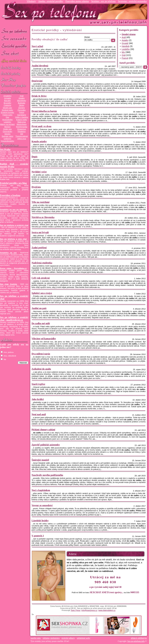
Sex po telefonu (14, 31)
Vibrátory (31, 1)
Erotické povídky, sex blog (13, 183)
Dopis (34, 157)
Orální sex (7, 129)
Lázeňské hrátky (40, 521)
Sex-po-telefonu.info (136, 641)
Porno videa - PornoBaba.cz (13, 268)
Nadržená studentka (42, 263)
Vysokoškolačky (7, 141)
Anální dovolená (40, 66)
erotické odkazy (68, 638)
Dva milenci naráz (41, 354)
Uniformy (8, 139)
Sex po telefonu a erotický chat (14, 225)
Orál (124, 55)
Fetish (22, 113)
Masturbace (22, 124)
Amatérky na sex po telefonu (13, 210)
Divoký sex (7, 108)
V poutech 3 (38, 536)
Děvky (22, 105)
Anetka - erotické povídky (51, 1)
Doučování (37, 81)
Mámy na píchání (7, 124)
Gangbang (22, 115)
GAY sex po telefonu (14, 61)
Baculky (7, 101)
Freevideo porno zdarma (77, 1)
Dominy (22, 108)
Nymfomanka (22, 127)
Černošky (22, 110)
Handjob (125, 46)
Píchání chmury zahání (43, 430)
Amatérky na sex (8, 253)
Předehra (22, 132)
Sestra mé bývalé (40, 232)
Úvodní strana (129, 34)
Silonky (8, 134)
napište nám (36, 638)
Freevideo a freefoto (10, 195)
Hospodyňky (7, 120)
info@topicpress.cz (89, 610)
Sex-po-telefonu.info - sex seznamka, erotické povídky (50, 12)
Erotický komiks (7, 113)
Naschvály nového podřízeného (47, 475)
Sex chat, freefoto (9, 284)
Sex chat (14, 54)
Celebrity (7, 105)
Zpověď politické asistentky (46, 445)
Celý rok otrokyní (41, 278)
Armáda (7, 98)
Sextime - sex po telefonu (103, 1)
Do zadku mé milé (41, 323)
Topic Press (75, 610)
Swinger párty (7, 136)
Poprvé (125, 58)
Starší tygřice (38, 384)
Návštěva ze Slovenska (43, 217)
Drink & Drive (39, 96)
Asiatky (22, 98)
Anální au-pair (39, 308)
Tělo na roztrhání (41, 202)
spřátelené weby (84, 638)
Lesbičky (7, 122)
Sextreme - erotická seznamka (132, 1)
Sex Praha (5, 149)
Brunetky (7, 103)
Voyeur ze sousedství (42, 505)
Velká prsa (22, 139)
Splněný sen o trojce (42, 293)
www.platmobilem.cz (107, 610)
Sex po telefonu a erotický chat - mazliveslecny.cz (14, 319)
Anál (22, 96)
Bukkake (22, 103)
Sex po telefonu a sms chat (13, 239)
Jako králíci (38, 399)
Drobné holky (8, 110)
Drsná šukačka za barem (44, 111)
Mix (123, 52)
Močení (7, 127)
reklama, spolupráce (51, 638)
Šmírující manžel (40, 460)
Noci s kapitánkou (41, 490)
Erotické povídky (14, 46)
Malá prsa (22, 122)
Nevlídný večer (39, 172)
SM (22, 134)
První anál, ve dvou (41, 126)
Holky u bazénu (22, 117)
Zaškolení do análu (41, 369)
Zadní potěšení (39, 248)
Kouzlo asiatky (39, 141)
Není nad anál (39, 414)
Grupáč (125, 43)
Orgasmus (22, 129)
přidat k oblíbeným (139, 638)
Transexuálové (22, 136)
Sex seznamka (14, 38)
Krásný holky (22, 120)
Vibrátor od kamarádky (44, 339)
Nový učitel (37, 46)
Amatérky (7, 96)
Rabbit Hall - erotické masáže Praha (14, 165)
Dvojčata (36, 187)
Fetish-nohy (7, 115)
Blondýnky (22, 101)
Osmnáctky (7, 132)
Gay (7, 117)
